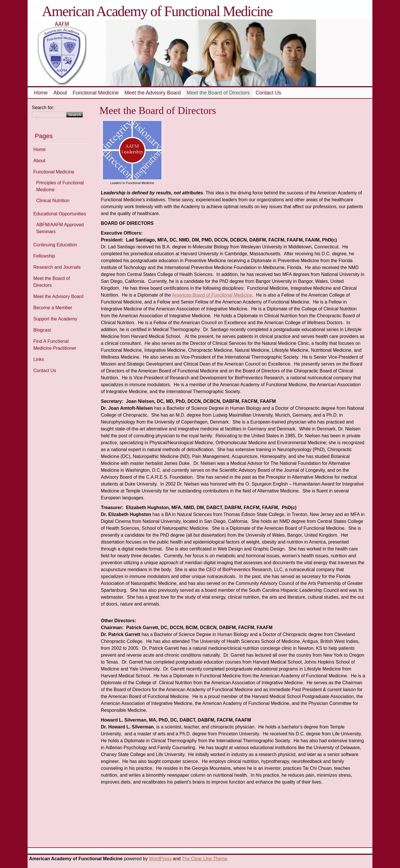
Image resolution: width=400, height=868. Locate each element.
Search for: (43, 108)
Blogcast (42, 330)
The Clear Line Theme (204, 859)
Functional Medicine (96, 93)
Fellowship (44, 256)
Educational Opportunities (60, 214)
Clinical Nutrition (53, 201)
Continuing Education (55, 245)
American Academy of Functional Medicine (157, 11)
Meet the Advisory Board (153, 93)
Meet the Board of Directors (218, 93)
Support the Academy (55, 319)
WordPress (160, 859)
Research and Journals (57, 267)
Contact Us (268, 93)
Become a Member (53, 308)
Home (41, 93)
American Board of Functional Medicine (212, 295)
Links (39, 359)
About (60, 93)
